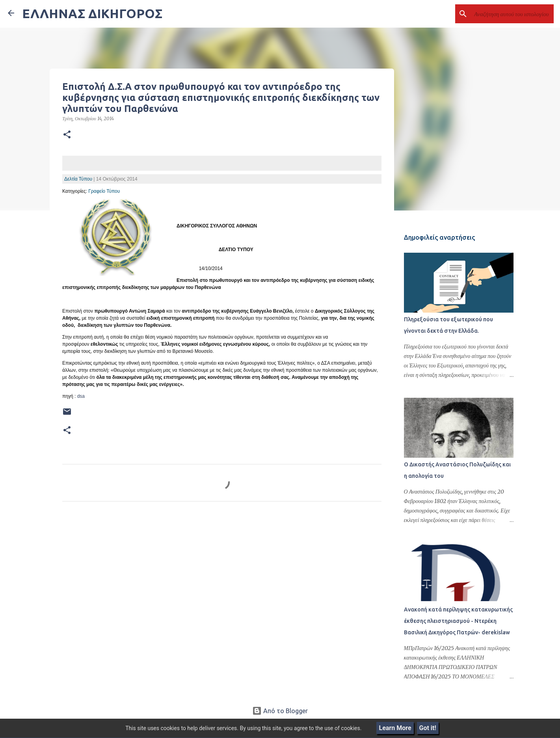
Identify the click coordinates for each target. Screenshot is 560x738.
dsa (81, 396)
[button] (67, 135)
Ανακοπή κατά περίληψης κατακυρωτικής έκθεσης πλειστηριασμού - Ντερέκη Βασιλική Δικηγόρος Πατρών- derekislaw (458, 622)
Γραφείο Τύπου (104, 191)
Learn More (395, 728)
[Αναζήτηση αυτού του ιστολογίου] (512, 14)
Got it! (428, 728)
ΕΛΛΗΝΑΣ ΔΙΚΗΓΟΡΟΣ (92, 13)
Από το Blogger (280, 711)
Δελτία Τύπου (78, 179)
